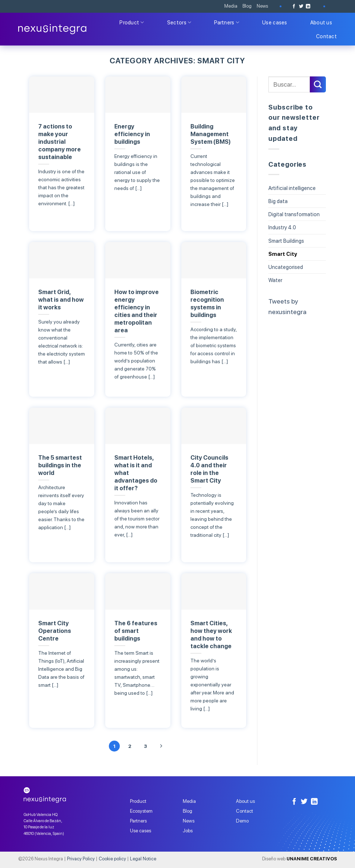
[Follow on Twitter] (301, 6)
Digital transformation (294, 214)
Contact (326, 36)
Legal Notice (143, 859)
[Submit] (318, 84)
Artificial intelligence (292, 188)
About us (321, 22)
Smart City (283, 254)
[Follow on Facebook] (294, 6)
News (262, 6)
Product (132, 22)
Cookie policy (112, 859)
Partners (227, 22)
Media (231, 6)
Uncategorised (286, 267)
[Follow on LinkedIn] (308, 6)
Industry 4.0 (282, 227)
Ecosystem (141, 811)
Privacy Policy (81, 859)
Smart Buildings (286, 241)
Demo (242, 821)
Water (275, 280)
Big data (278, 201)
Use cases (275, 22)
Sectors (179, 22)
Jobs (188, 831)
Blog (247, 6)
